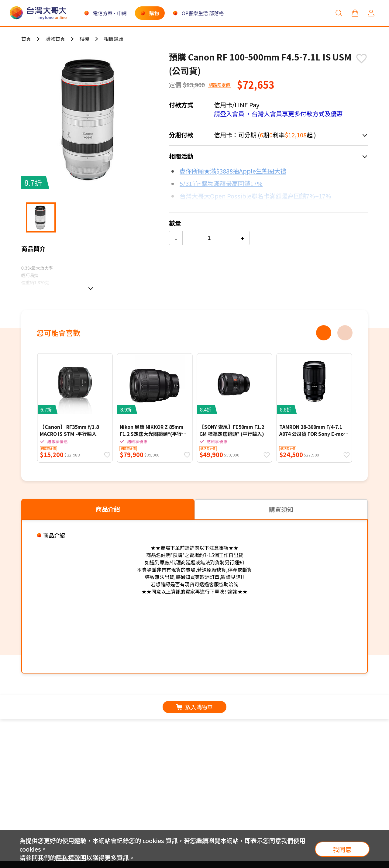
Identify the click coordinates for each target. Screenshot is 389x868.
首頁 (26, 39)
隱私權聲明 (71, 858)
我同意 (342, 849)
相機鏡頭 (114, 39)
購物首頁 (55, 39)
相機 (84, 39)
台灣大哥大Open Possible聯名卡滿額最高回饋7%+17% (255, 196)
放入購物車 (194, 707)
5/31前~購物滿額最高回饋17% (221, 183)
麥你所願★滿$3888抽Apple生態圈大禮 (233, 171)
